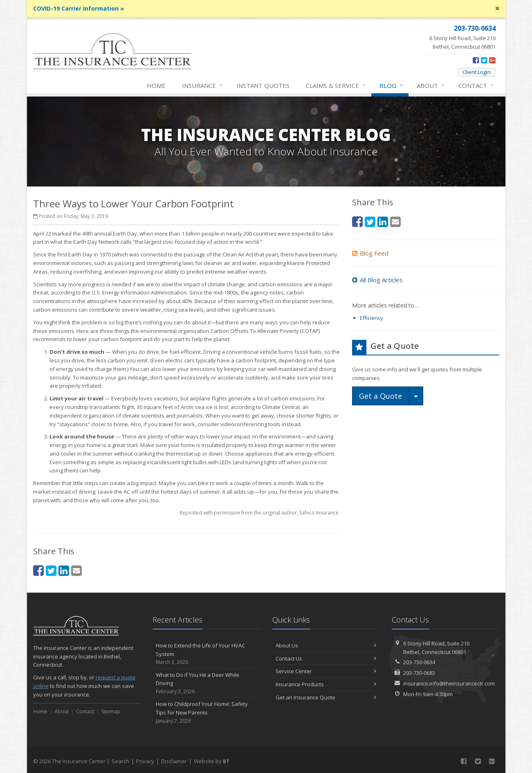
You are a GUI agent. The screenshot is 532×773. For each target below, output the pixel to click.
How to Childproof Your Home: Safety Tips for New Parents (206, 712)
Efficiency (372, 318)
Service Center (326, 671)
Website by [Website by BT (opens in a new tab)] (212, 761)
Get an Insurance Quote (326, 697)
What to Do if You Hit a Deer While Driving (206, 683)
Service (336, 85)
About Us (326, 645)
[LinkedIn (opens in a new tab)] (64, 570)
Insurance (203, 85)
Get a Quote (380, 396)
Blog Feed (370, 253)
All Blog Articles (377, 280)
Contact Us (326, 658)
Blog (392, 85)
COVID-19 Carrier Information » (79, 8)
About (431, 85)
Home (156, 85)
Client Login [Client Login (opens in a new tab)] (477, 72)
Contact (476, 85)
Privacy (145, 761)
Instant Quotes (263, 85)
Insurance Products (326, 684)
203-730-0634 (419, 662)
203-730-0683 (419, 673)
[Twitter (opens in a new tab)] (484, 60)
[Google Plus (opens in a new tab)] (492, 60)
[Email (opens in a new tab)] (76, 570)
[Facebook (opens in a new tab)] (476, 60)
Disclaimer (174, 761)
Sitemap (111, 711)
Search (120, 761)
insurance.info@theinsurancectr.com (449, 683)
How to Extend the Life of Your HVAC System (206, 654)
